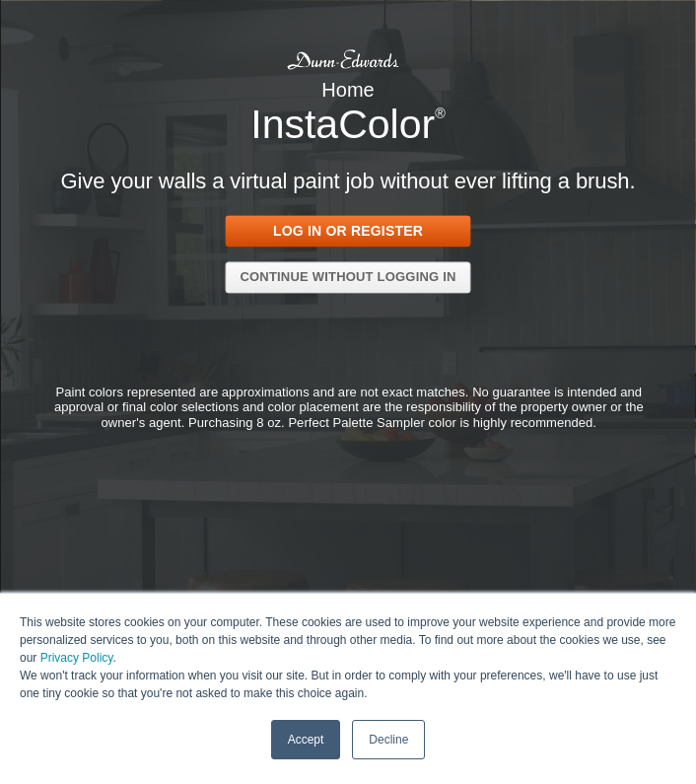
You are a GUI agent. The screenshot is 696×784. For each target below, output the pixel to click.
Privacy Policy (77, 657)
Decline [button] (388, 739)
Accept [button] (306, 739)
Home (348, 90)
